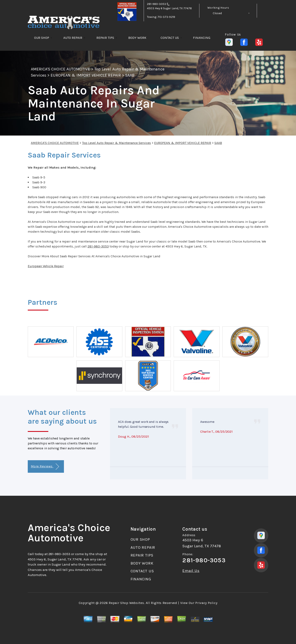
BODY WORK (137, 38)
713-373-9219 (166, 17)
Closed (217, 13)
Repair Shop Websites (126, 603)
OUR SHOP (42, 38)
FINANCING (202, 38)
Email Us (191, 571)
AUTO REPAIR (73, 38)
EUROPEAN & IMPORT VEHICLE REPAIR (86, 75)
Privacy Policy (206, 603)
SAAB (130, 75)
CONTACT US (170, 38)
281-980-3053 (157, 4)
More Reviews (45, 467)
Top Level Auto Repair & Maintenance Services (116, 143)
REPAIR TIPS (105, 38)
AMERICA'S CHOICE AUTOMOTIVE (60, 69)
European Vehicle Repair (46, 266)
